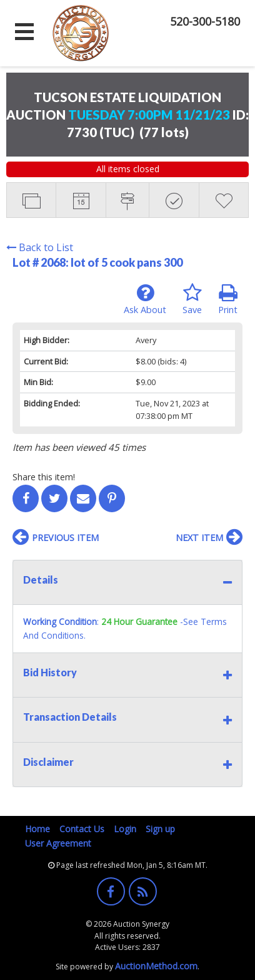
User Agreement (58, 843)
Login (125, 829)
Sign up (160, 829)
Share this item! (44, 477)
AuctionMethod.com (156, 966)
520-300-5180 (205, 21)
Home (37, 829)
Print (228, 299)
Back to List (40, 247)
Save (192, 299)
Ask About (145, 299)
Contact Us (82, 829)
